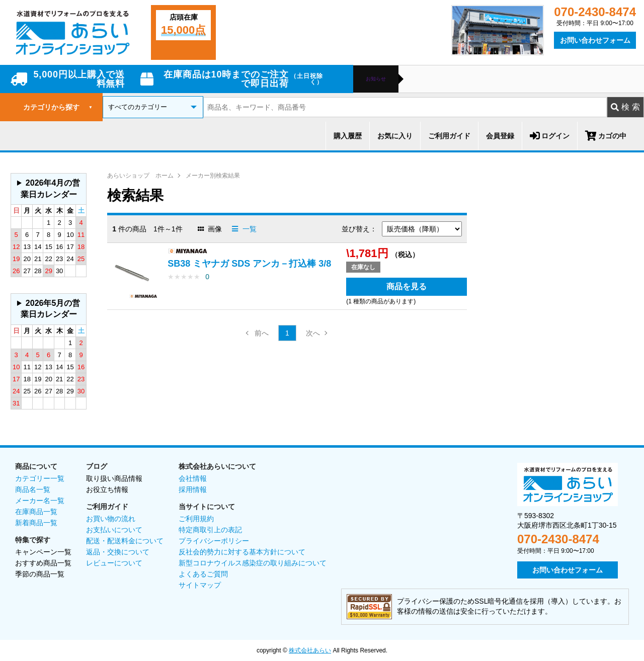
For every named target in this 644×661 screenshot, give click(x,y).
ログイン (550, 136)
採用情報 (193, 489)
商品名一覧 (33, 489)
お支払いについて (114, 530)
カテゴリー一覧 (40, 478)
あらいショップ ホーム (140, 176)
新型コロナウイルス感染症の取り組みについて (253, 563)
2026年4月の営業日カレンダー (51, 188)
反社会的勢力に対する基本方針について (242, 552)
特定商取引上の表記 (210, 530)
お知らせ (376, 79)
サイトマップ (200, 585)
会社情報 (193, 478)
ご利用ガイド (449, 136)
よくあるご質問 (203, 574)
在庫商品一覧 (36, 512)
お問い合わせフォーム (595, 40)
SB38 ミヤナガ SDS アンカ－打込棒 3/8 (249, 264)
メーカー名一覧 (40, 501)
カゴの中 (606, 136)
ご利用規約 (196, 519)
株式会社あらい (310, 650)
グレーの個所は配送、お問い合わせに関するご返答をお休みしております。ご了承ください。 (49, 189)
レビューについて (114, 563)
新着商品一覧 (36, 523)
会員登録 (500, 136)
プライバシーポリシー (214, 541)
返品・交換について (118, 552)
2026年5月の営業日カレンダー (51, 309)
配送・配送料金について (125, 541)
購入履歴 (348, 136)
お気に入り (395, 136)
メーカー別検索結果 (213, 176)
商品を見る (407, 286)
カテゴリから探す (58, 107)
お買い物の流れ (111, 519)
